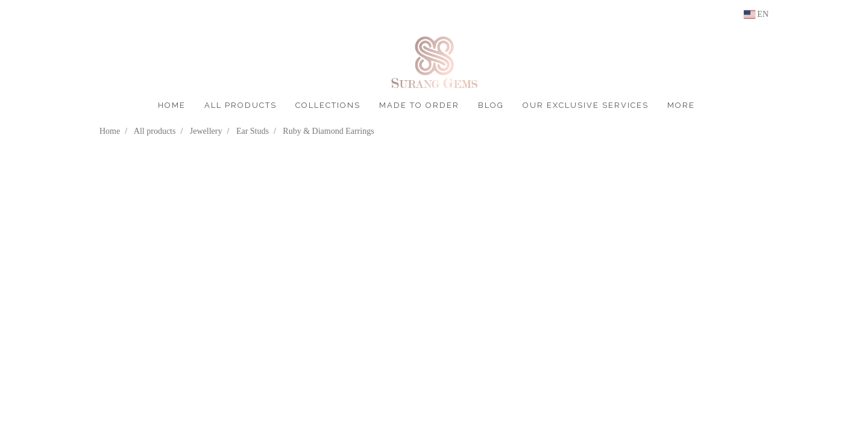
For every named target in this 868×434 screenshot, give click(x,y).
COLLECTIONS (328, 105)
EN (756, 14)
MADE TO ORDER (419, 105)
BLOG (491, 105)
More (681, 105)
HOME (172, 105)
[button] (715, 105)
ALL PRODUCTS (241, 105)
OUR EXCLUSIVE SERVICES (586, 105)
